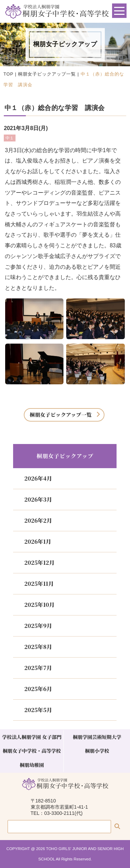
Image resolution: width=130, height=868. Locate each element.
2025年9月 (38, 626)
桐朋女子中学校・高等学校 (32, 751)
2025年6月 (38, 689)
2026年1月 (38, 541)
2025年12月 (39, 563)
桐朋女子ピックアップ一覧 (47, 74)
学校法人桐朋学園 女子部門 (32, 737)
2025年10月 (39, 605)
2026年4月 (38, 478)
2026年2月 (38, 520)
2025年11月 (39, 584)
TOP (8, 74)
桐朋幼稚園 (32, 765)
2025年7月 (38, 668)
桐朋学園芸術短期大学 (97, 737)
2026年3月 (38, 499)
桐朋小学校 (97, 751)
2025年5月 (38, 710)
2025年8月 (38, 647)
